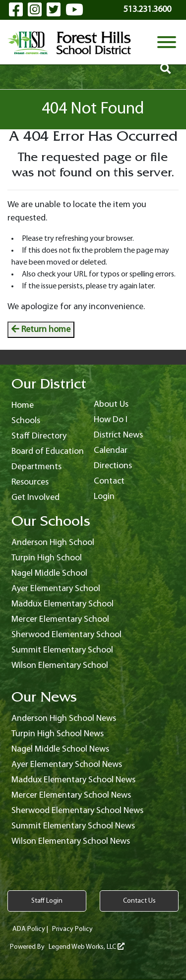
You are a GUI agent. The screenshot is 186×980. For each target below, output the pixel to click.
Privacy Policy (72, 929)
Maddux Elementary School (62, 604)
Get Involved (35, 498)
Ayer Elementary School (56, 589)
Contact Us (139, 901)
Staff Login (47, 901)
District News (118, 435)
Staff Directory (39, 436)
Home (23, 406)
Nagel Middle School (49, 573)
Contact (109, 481)
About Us (111, 405)
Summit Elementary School (62, 650)
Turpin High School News (58, 734)
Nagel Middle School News (60, 749)
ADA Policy (29, 929)
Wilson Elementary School (60, 666)
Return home (41, 330)
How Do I (111, 420)
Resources (30, 482)
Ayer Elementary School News (67, 765)
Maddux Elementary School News (73, 780)
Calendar (111, 451)
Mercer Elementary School (60, 620)
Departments (36, 467)
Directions (113, 466)
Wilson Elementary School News (71, 842)
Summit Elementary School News (73, 826)
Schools (26, 421)
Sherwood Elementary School (66, 635)
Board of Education (48, 452)
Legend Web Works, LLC (87, 947)
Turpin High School (47, 558)
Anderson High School (53, 543)
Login (104, 497)
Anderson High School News (64, 719)
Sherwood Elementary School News (77, 811)
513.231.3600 (147, 10)
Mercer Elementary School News (71, 795)
